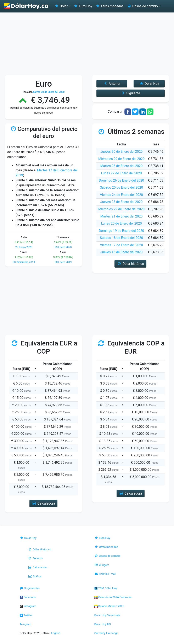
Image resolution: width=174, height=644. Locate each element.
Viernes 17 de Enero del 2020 (121, 245)
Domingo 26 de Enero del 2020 (122, 180)
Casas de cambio (108, 556)
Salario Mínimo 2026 (109, 606)
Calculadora (38, 567)
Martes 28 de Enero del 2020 (122, 166)
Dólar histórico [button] (130, 264)
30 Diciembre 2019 (24, 262)
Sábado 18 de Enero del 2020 (122, 238)
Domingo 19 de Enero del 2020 (122, 231)
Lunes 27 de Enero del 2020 (122, 173)
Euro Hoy (83, 6)
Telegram (26, 624)
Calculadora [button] (43, 503)
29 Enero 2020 (24, 247)
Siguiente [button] (130, 93)
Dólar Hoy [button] (149, 84)
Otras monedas (110, 6)
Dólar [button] (61, 6)
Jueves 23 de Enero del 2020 (122, 202)
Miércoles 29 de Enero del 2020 (121, 159)
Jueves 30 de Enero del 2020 (122, 152)
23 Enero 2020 (63, 247)
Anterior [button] (112, 84)
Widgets (102, 565)
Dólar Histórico (40, 549)
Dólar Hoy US (103, 624)
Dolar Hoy (28, 538)
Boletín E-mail (105, 574)
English (56, 633)
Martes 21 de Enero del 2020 (122, 216)
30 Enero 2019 (63, 262)
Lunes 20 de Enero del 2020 (122, 223)
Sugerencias (30, 588)
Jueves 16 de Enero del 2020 (122, 252)
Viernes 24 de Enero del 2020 (121, 195)
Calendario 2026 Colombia (113, 597)
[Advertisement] (87, 44)
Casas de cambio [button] (142, 6)
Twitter (26, 615)
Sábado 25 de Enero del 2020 (122, 187)
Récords (35, 558)
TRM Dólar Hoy (106, 588)
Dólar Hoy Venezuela (107, 615)
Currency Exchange (106, 633)
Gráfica (35, 576)
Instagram (28, 606)
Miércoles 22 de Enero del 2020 (121, 209)
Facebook (28, 597)
